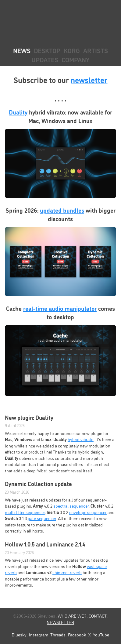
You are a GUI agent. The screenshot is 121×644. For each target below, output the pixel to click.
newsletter (89, 79)
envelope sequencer (88, 512)
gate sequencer (42, 518)
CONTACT (98, 616)
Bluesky (19, 634)
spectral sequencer (71, 506)
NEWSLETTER (60, 622)
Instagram (39, 634)
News (22, 50)
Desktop (47, 50)
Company (75, 59)
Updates (45, 59)
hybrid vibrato (81, 439)
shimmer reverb (67, 572)
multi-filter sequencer (25, 512)
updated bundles (62, 210)
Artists (96, 50)
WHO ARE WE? (72, 616)
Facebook (77, 634)
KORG (72, 50)
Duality (18, 112)
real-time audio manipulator (60, 308)
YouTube (101, 634)
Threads (58, 634)
